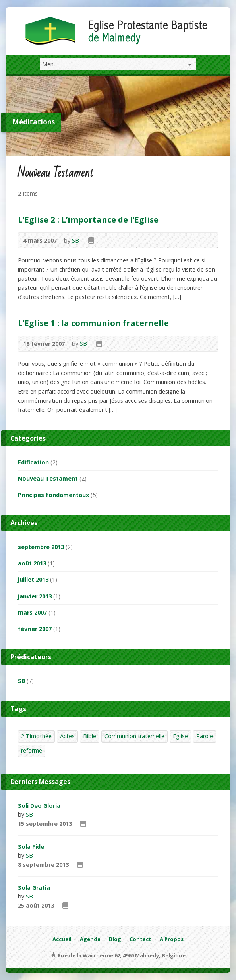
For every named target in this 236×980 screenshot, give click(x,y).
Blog (115, 939)
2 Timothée (36, 736)
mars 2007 (32, 612)
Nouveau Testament (48, 478)
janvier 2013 (35, 596)
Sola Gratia (34, 888)
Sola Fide (31, 847)
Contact (140, 939)
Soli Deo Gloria (39, 806)
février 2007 (35, 629)
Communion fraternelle (134, 736)
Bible (90, 736)
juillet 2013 (33, 579)
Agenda (90, 939)
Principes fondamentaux (53, 495)
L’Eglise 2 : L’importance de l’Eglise (88, 219)
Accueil (62, 939)
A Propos (172, 939)
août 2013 (32, 563)
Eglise (180, 736)
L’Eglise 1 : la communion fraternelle (93, 323)
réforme (32, 750)
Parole (205, 736)
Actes (67, 736)
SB (75, 240)
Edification (33, 462)
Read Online (91, 240)
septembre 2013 (41, 547)
